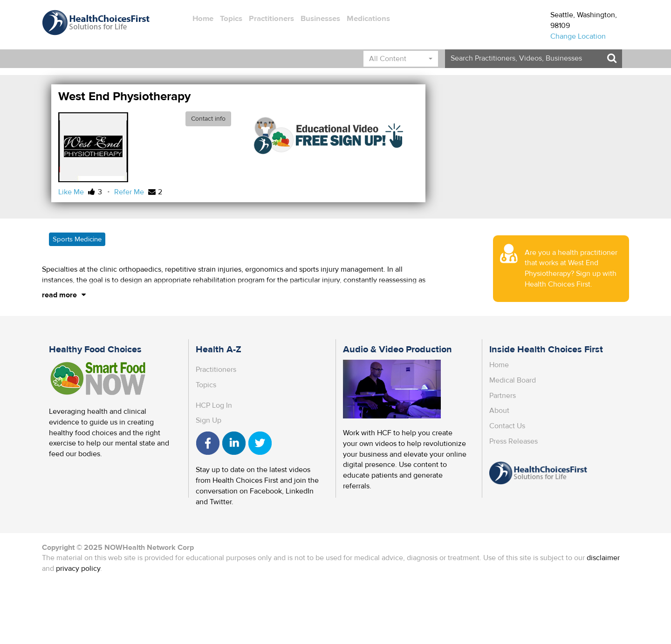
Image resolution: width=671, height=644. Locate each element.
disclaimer (603, 558)
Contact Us (507, 426)
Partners (503, 396)
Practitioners (271, 19)
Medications (368, 19)
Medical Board (513, 380)
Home (203, 19)
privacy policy (78, 569)
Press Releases (514, 441)
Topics (231, 19)
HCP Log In (214, 405)
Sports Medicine (77, 239)
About (499, 411)
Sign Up (209, 420)
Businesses (320, 19)
